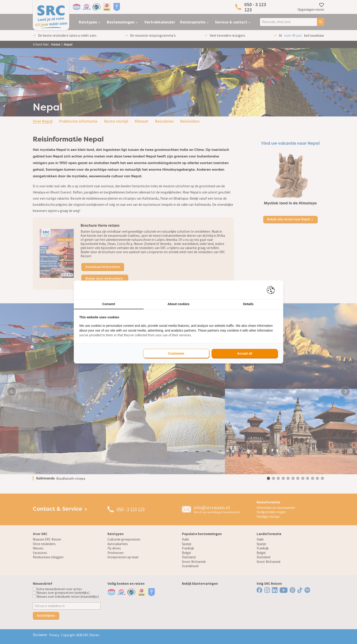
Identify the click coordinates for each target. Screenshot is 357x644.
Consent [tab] (109, 304)
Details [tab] (248, 304)
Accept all (245, 353)
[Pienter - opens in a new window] (272, 290)
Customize (176, 353)
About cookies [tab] (178, 304)
